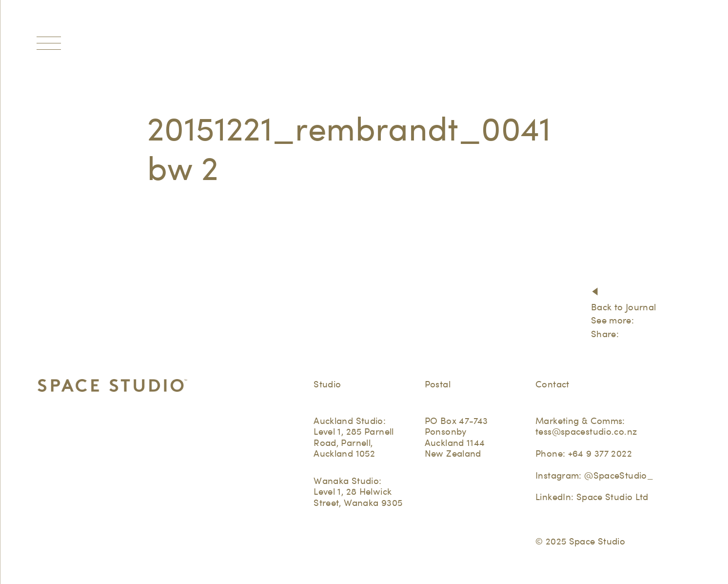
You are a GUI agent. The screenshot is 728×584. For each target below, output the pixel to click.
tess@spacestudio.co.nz (586, 432)
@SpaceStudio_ (619, 475)
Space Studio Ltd (612, 497)
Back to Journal (624, 307)
